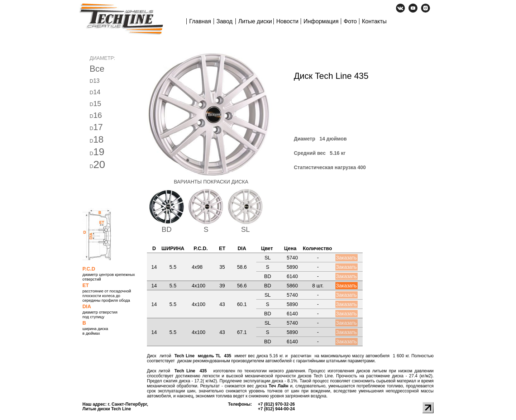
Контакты (374, 21)
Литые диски (255, 21)
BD (167, 229)
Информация (321, 21)
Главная (200, 21)
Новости (287, 21)
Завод (224, 21)
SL (245, 229)
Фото (350, 21)
